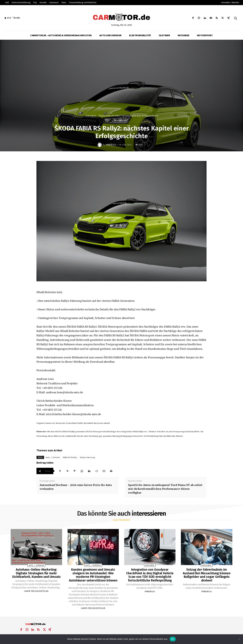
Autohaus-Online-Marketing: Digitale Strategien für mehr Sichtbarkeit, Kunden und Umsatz (36, 573)
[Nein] (239, 639)
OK (173, 639)
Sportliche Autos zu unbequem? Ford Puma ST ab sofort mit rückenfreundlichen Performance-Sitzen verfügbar (165, 489)
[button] (235, 18)
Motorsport (91, 116)
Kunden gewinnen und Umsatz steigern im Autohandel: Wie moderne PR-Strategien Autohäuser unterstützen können (93, 575)
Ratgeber (150, 565)
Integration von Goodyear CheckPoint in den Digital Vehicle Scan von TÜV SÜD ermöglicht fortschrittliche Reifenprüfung (150, 575)
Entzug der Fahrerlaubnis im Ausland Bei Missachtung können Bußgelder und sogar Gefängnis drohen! (207, 575)
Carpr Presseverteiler (36, 591)
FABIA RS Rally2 (70, 457)
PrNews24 (111, 145)
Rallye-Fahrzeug (88, 457)
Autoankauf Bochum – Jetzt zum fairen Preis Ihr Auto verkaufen (76, 487)
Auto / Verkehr (53, 457)
